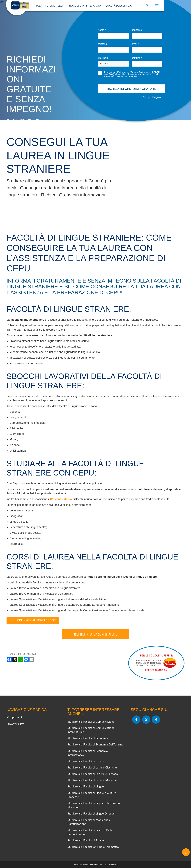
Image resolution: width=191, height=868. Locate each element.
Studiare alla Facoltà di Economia (88, 738)
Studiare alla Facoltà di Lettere (86, 761)
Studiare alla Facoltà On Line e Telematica (93, 847)
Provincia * (104, 58)
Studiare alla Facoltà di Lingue (86, 786)
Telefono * (103, 44)
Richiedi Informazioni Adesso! (33, 620)
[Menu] (155, 5)
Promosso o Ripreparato (84, 6)
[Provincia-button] (114, 63)
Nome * (102, 30)
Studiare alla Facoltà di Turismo (86, 840)
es (30, 121)
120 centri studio (61, 499)
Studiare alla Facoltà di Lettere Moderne (92, 780)
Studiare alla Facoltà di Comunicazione (91, 721)
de (22, 121)
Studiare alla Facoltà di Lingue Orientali (91, 813)
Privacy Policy (15, 724)
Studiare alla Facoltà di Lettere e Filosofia (93, 774)
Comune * (137, 58)
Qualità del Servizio (119, 6)
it (8, 121)
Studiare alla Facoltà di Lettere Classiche (92, 767)
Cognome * (138, 30)
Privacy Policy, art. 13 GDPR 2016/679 (132, 73)
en (15, 121)
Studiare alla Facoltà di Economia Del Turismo (95, 744)
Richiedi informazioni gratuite (95, 634)
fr (37, 121)
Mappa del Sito (16, 717)
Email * (135, 44)
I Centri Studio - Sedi (49, 6)
